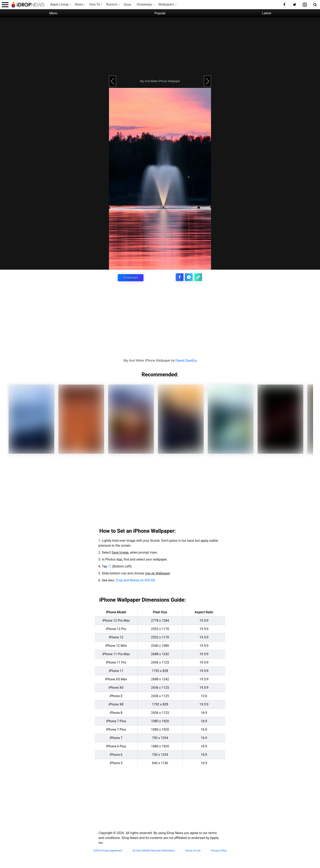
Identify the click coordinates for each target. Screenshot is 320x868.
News (79, 4)
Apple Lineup (59, 4)
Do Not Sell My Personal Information (154, 850)
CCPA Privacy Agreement (108, 850)
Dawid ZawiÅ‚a (186, 360)
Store (127, 5)
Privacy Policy (219, 850)
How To (95, 4)
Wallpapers (166, 4)
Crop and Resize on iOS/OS (135, 580)
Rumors (112, 4)
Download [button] (131, 278)
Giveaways (144, 4)
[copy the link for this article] (198, 277)
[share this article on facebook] (181, 277)
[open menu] (5, 5)
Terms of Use (193, 850)
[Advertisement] (160, 46)
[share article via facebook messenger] (190, 277)
